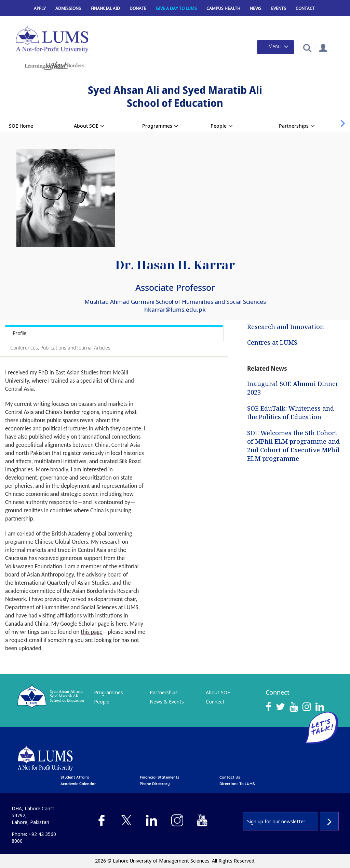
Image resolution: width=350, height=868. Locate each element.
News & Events (167, 702)
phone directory (155, 784)
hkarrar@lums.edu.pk (175, 309)
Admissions (68, 8)
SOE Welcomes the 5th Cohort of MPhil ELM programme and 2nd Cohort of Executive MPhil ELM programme (293, 446)
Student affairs (75, 777)
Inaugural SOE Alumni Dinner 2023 (293, 388)
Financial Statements (159, 777)
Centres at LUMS (272, 342)
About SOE (86, 126)
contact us (230, 777)
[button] (307, 48)
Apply (40, 8)
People (219, 126)
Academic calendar (78, 784)
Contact (305, 8)
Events (279, 8)
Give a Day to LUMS (176, 8)
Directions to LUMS (237, 784)
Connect (215, 702)
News (256, 8)
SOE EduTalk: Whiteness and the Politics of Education (291, 412)
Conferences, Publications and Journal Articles (60, 348)
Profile (19, 333)
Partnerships (294, 126)
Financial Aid (105, 8)
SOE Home (21, 126)
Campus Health (223, 8)
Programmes (157, 126)
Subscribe (329, 821)
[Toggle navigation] (275, 47)
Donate (138, 8)
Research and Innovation (286, 327)
